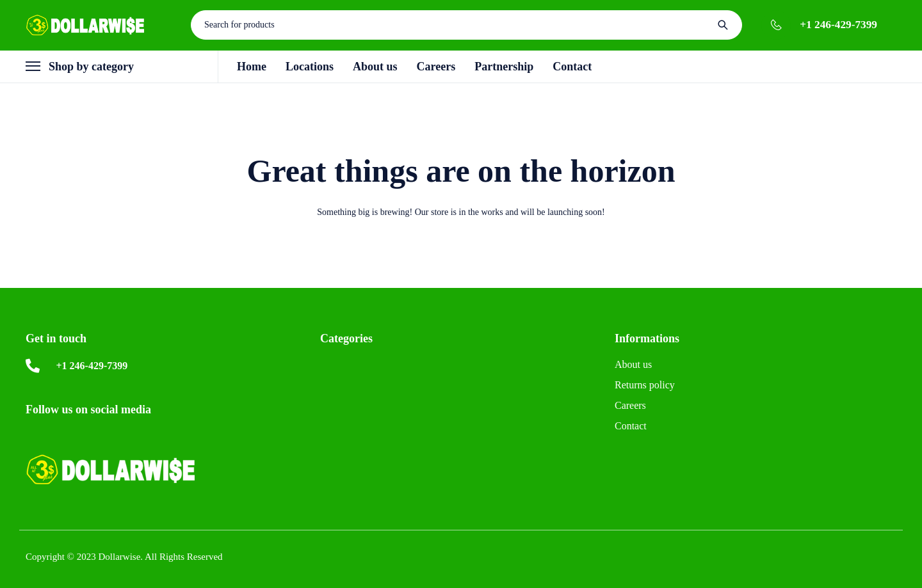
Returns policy (645, 385)
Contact (631, 426)
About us (633, 364)
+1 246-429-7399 (838, 25)
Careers (630, 405)
